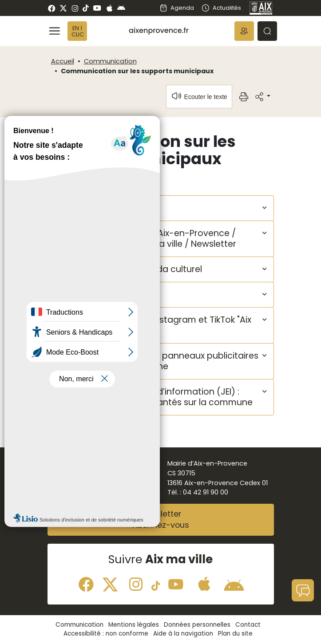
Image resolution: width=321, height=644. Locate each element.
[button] (244, 31)
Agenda (177, 8)
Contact (248, 625)
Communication (110, 61)
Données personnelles (197, 625)
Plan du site (235, 634)
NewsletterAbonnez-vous (161, 520)
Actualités (221, 8)
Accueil (63, 61)
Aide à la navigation (183, 634)
